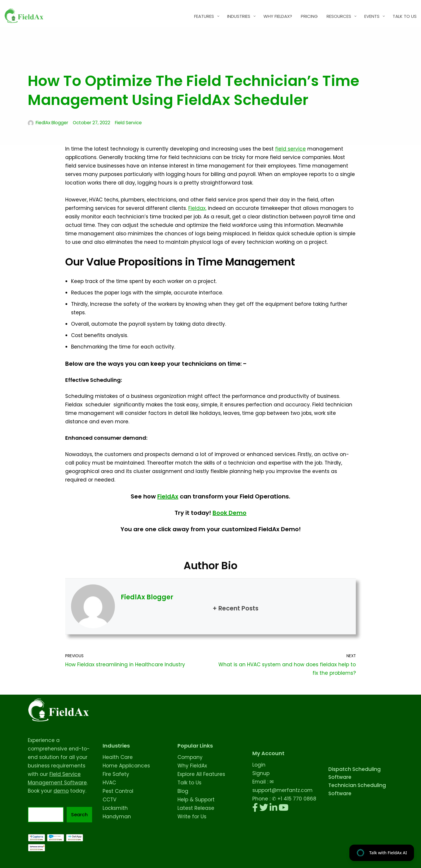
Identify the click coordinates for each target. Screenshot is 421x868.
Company (190, 757)
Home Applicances (126, 766)
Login (259, 765)
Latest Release (196, 808)
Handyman (117, 817)
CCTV (109, 800)
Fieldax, (197, 208)
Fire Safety (116, 774)
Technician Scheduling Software (357, 789)
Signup (261, 773)
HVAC (109, 783)
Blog (183, 791)
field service (290, 149)
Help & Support (196, 800)
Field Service (128, 123)
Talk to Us (189, 783)
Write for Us (192, 817)
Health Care (118, 757)
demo (61, 791)
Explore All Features (201, 774)
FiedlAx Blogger (52, 123)
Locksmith (115, 808)
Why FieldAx (192, 766)
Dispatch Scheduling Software (354, 773)
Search (79, 815)
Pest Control (118, 791)
